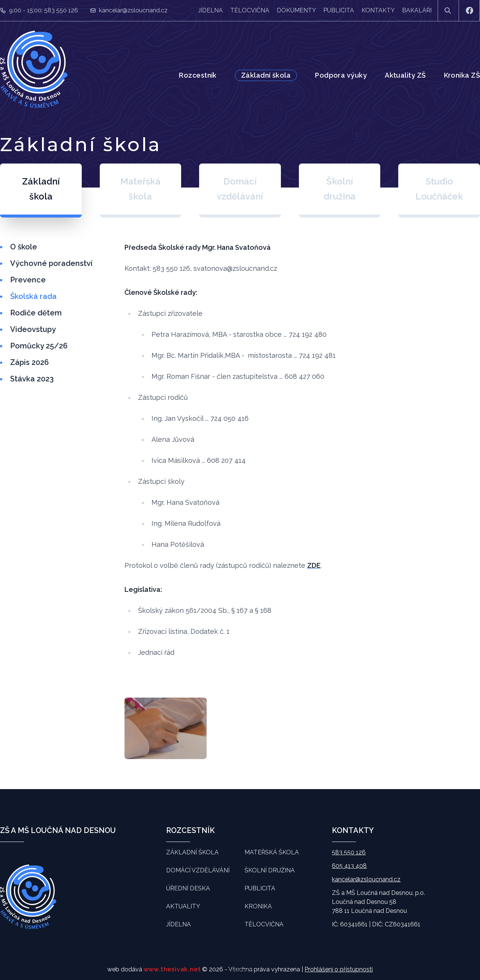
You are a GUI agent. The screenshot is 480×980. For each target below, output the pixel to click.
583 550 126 (349, 852)
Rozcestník (198, 75)
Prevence (28, 280)
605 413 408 (349, 866)
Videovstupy (33, 329)
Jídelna (210, 10)
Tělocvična (250, 10)
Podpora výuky (341, 75)
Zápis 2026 (29, 362)
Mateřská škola (272, 852)
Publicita (339, 10)
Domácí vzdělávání (198, 870)
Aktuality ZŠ (405, 75)
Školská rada (33, 296)
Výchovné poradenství (51, 263)
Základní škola (266, 75)
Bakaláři (417, 10)
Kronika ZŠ (462, 75)
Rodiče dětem (36, 313)
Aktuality (183, 906)
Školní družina (270, 870)
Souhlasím (240, 970)
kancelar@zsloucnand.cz (133, 10)
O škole (24, 247)
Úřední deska (188, 888)
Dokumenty (296, 10)
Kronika (258, 906)
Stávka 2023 (32, 379)
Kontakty (378, 10)
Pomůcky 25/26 (39, 346)
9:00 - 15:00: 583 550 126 (43, 10)
